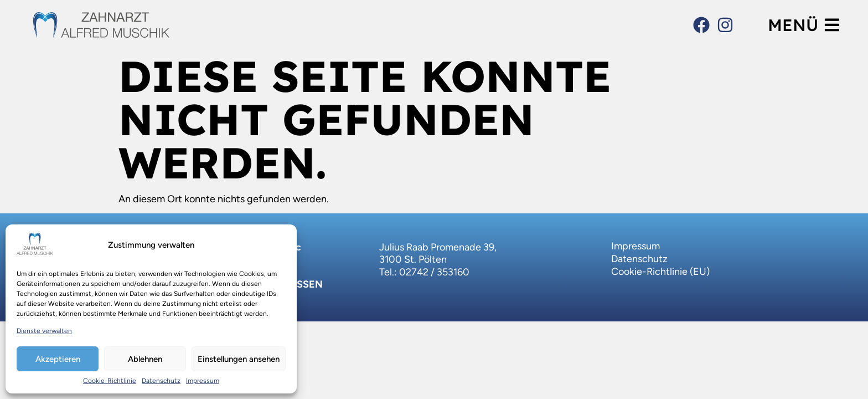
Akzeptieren (58, 359)
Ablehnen (145, 359)
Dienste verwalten (44, 331)
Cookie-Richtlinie (110, 381)
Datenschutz (161, 381)
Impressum (203, 381)
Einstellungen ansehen (239, 359)
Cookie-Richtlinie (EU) (660, 272)
